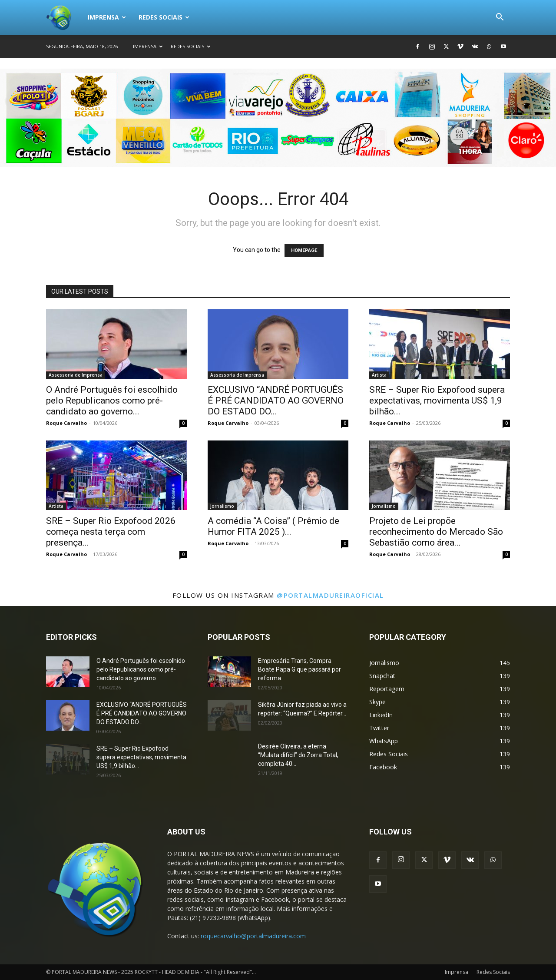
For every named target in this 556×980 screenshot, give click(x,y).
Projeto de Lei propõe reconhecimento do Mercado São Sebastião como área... (436, 532)
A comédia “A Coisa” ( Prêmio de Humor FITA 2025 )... (273, 526)
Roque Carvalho (66, 423)
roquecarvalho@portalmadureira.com (253, 936)
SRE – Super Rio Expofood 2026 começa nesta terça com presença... (111, 532)
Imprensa (107, 17)
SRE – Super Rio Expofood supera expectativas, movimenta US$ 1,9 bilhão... (437, 401)
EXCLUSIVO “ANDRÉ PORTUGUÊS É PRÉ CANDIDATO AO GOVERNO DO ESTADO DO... (276, 401)
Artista (379, 375)
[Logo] (64, 17)
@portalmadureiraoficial (330, 595)
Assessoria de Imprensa (76, 375)
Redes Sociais (164, 17)
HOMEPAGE (304, 250)
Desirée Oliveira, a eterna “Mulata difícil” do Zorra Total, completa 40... (298, 755)
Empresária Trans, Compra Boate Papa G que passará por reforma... (300, 669)
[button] (500, 18)
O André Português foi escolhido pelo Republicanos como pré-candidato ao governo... (112, 401)
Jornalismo (222, 506)
